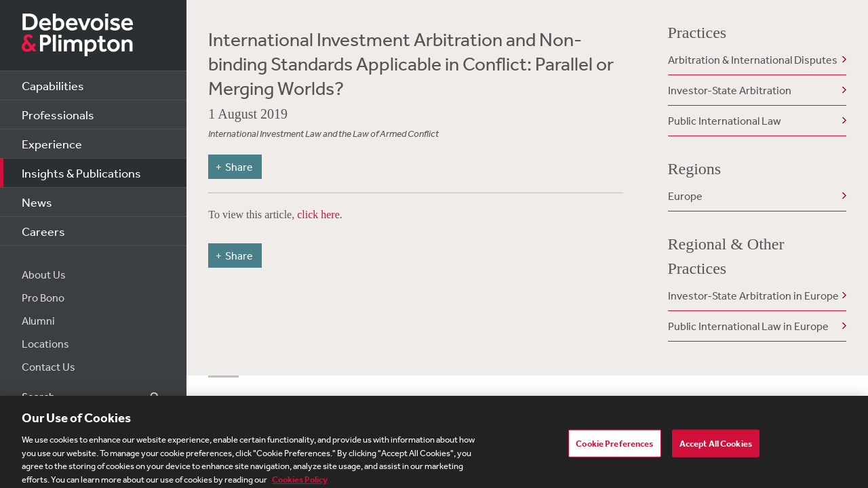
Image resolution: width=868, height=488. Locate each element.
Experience (52, 144)
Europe (685, 196)
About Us (44, 274)
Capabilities (53, 85)
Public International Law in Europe (748, 326)
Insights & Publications (81, 173)
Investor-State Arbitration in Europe (753, 296)
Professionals (58, 115)
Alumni (38, 321)
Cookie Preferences (614, 447)
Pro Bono (43, 298)
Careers (43, 231)
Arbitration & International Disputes (753, 60)
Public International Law (725, 121)
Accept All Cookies (716, 447)
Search (147, 397)
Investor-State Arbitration (730, 90)
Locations (45, 344)
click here (318, 215)
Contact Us (48, 367)
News (37, 202)
